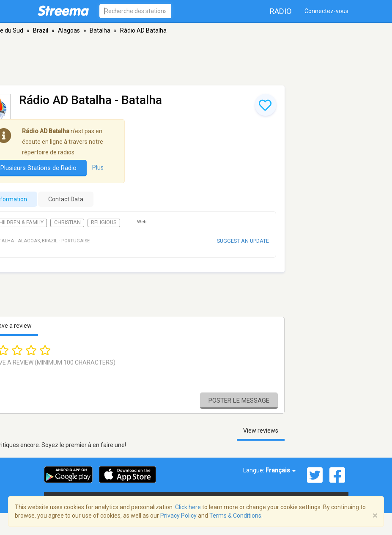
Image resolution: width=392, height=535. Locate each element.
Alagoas (69, 30)
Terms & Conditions (235, 516)
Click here (188, 507)
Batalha (100, 30)
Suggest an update (243, 241)
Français (281, 470)
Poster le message (239, 401)
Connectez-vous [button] (326, 11)
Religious (104, 222)
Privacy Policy (178, 516)
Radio (281, 11)
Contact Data (66, 199)
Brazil (41, 30)
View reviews (261, 431)
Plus (98, 167)
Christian (67, 222)
